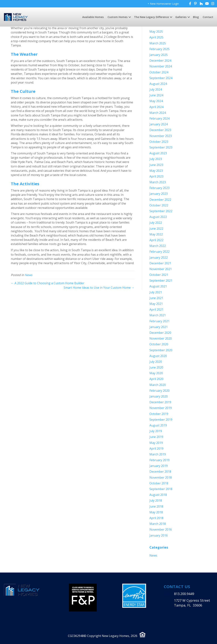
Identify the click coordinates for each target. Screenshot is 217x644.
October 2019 (159, 414)
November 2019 (161, 408)
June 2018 (156, 506)
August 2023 (158, 153)
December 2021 (160, 263)
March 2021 (158, 315)
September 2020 (161, 350)
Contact (208, 17)
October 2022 (159, 205)
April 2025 (156, 37)
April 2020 (156, 379)
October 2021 (159, 275)
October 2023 (159, 142)
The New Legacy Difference (151, 17)
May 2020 (156, 373)
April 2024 (156, 107)
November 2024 (161, 66)
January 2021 (159, 327)
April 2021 (156, 309)
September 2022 (161, 211)
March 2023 (158, 182)
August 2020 (158, 356)
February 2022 (159, 252)
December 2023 (160, 130)
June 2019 (156, 437)
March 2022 (158, 246)
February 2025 (159, 49)
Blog (196, 17)
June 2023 (156, 165)
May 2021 (156, 304)
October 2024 (159, 72)
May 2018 (156, 512)
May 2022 (156, 234)
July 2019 (156, 431)
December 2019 (160, 402)
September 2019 (161, 420)
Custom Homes (118, 17)
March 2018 (158, 524)
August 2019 (158, 425)
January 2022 (159, 257)
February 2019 (159, 460)
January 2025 (159, 55)
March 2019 (158, 454)
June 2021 (156, 298)
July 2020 (156, 362)
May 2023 (156, 171)
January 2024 (159, 124)
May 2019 (156, 443)
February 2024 (159, 118)
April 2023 (156, 176)
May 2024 (156, 101)
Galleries (181, 17)
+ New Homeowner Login (163, 4)
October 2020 (159, 344)
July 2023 (156, 159)
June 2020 (156, 367)
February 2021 (159, 321)
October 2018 (159, 483)
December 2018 (160, 472)
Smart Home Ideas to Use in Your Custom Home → (99, 288)
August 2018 (158, 495)
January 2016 (159, 535)
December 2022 (160, 200)
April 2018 (156, 518)
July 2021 (156, 292)
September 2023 (161, 147)
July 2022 (156, 223)
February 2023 (159, 188)
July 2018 (156, 500)
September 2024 (161, 78)
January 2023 (159, 194)
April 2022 (156, 240)
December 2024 (160, 61)
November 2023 (161, 136)
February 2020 (159, 391)
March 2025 (158, 43)
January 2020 (159, 396)
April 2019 (156, 449)
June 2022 (156, 229)
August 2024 (158, 84)
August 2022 (158, 217)
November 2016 (161, 529)
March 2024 (158, 113)
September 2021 (161, 281)
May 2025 (156, 32)
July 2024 (156, 89)
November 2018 (161, 477)
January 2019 (159, 466)
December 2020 (160, 333)
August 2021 (158, 286)
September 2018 (161, 489)
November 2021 (161, 269)
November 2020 (161, 338)
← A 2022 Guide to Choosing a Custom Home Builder (48, 283)
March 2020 (158, 385)
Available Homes (93, 17)
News (29, 275)
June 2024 (156, 95)
